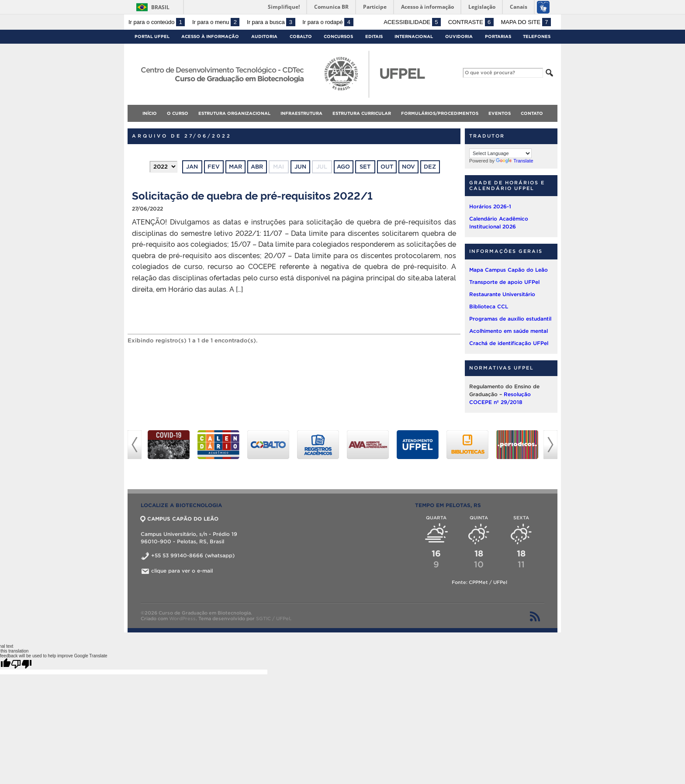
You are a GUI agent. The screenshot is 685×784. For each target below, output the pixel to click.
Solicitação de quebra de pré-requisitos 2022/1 (252, 195)
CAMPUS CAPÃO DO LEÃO (180, 519)
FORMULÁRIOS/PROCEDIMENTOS (440, 113)
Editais (374, 36)
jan (192, 167)
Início (150, 113)
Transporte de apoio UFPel (504, 282)
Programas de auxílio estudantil (510, 319)
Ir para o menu (216, 22)
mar (235, 167)
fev (214, 167)
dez (430, 167)
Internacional (414, 36)
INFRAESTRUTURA (301, 113)
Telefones (537, 36)
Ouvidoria (459, 36)
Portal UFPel (152, 36)
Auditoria (264, 36)
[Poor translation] (21, 664)
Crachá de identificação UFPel (509, 343)
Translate (514, 161)
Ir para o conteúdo (157, 22)
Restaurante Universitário (502, 294)
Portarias (498, 36)
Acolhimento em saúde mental (509, 331)
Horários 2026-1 (490, 206)
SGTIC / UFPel (273, 618)
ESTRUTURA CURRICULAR (362, 113)
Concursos (338, 36)
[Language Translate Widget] (500, 153)
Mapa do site (526, 22)
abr (257, 167)
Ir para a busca (271, 22)
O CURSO (178, 113)
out (387, 167)
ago (343, 167)
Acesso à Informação (210, 36)
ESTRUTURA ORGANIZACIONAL (234, 113)
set (365, 167)
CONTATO (532, 113)
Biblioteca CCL (489, 306)
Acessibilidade (412, 22)
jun (300, 167)
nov (408, 167)
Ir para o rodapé (328, 22)
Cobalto (301, 36)
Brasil (160, 7)
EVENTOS (500, 113)
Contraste (471, 22)
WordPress (182, 618)
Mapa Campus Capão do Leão (509, 270)
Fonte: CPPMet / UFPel (479, 582)
